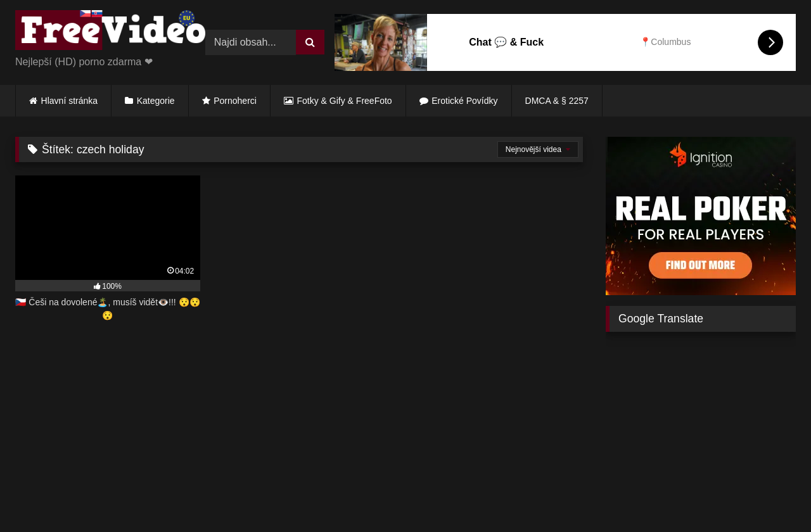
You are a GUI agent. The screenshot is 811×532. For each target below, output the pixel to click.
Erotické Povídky (464, 101)
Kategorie (156, 101)
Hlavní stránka (69, 101)
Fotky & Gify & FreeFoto (345, 101)
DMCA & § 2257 (557, 101)
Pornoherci (235, 101)
